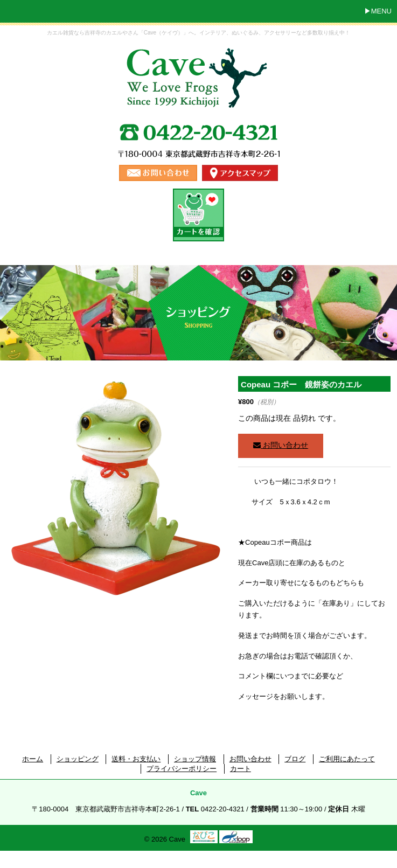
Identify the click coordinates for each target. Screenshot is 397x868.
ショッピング (78, 759)
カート (241, 769)
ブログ (295, 759)
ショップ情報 (195, 759)
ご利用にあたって (347, 759)
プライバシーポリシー (182, 769)
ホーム (33, 759)
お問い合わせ (281, 445)
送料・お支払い (136, 759)
